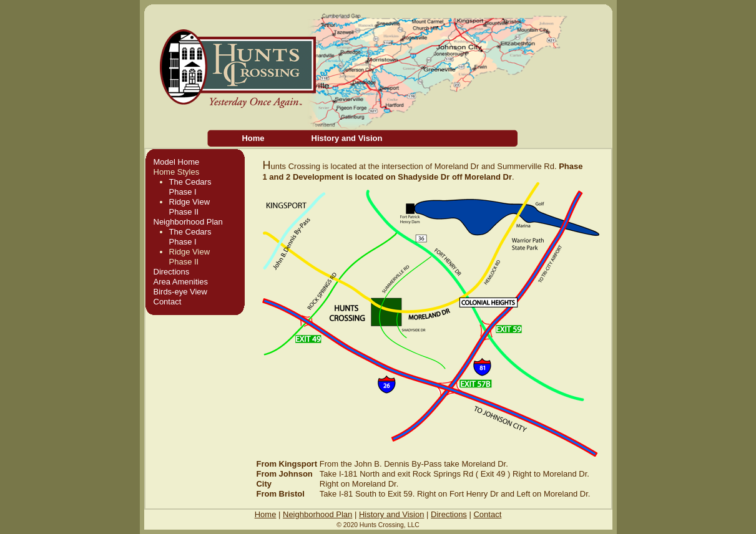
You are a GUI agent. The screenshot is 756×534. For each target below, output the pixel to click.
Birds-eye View (180, 292)
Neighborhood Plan (188, 222)
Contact (168, 302)
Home (253, 138)
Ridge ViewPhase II (190, 207)
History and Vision (347, 138)
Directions (172, 272)
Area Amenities (181, 282)
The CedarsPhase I (190, 187)
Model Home (177, 162)
